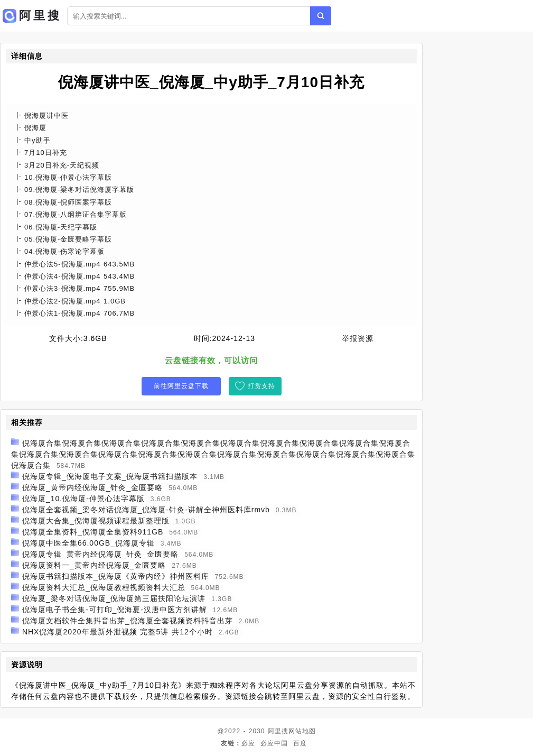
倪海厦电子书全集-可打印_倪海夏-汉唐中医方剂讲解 (115, 610)
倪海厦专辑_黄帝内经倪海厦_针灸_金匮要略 (100, 554)
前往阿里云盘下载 (181, 386)
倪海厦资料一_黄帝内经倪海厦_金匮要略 (94, 565)
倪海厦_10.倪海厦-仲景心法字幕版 (83, 499)
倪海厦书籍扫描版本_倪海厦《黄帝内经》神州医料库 (116, 576)
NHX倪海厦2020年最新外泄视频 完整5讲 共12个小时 (118, 632)
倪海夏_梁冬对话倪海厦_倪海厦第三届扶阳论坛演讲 (114, 598)
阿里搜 (278, 731)
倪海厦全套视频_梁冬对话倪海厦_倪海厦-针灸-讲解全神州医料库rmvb (146, 510)
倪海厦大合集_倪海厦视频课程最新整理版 (96, 521)
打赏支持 (261, 386)
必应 (248, 743)
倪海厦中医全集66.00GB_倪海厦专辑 (88, 543)
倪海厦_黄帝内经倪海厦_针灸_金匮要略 (92, 487)
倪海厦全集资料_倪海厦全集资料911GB (93, 532)
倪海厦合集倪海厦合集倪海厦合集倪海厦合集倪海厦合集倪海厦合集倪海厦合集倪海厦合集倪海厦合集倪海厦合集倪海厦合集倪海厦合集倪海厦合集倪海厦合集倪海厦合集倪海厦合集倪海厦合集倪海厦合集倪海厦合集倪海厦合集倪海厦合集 (213, 454)
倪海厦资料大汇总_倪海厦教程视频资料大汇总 (104, 587)
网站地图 (302, 731)
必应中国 (274, 743)
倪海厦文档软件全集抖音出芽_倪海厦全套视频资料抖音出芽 (128, 621)
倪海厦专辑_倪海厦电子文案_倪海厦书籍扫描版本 (110, 476)
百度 (300, 743)
